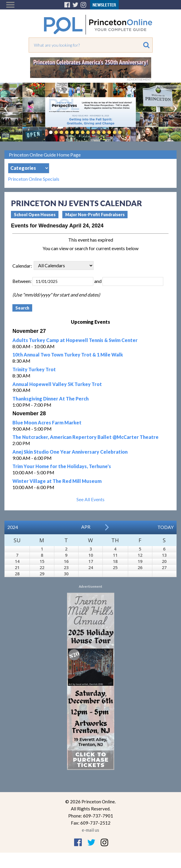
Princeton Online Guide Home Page (45, 155)
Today (165, 527)
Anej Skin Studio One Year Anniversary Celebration (70, 452)
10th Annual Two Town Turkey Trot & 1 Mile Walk (68, 355)
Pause (129, 132)
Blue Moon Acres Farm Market (47, 422)
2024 (13, 527)
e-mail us (90, 830)
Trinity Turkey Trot (34, 369)
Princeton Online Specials (34, 179)
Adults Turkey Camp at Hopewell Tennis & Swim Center (75, 340)
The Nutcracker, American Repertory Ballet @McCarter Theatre (85, 437)
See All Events (90, 499)
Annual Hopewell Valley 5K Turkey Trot (57, 384)
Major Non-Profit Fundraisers (95, 215)
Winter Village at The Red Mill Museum (57, 481)
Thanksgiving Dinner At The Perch (50, 399)
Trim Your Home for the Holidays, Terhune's (62, 466)
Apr (86, 527)
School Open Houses (35, 215)
